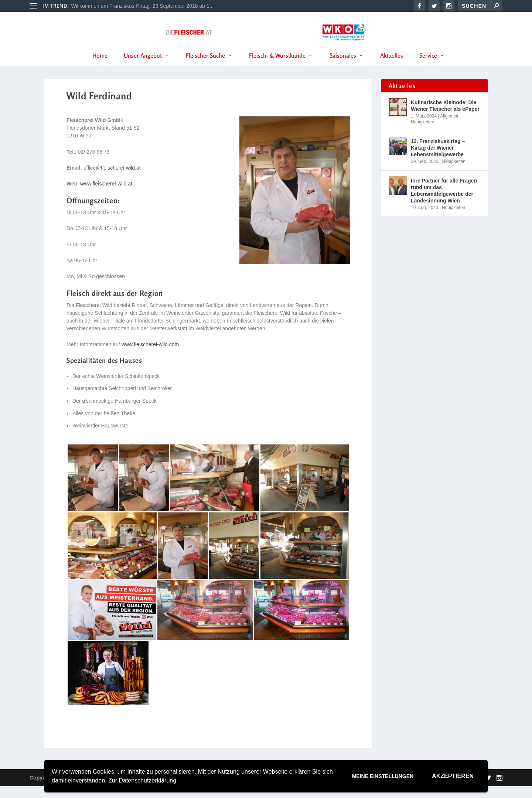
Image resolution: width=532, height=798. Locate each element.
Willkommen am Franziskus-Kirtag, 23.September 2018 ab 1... (143, 6)
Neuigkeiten (422, 134)
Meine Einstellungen (383, 776)
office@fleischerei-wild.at (112, 180)
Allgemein (450, 128)
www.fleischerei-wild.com (150, 356)
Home (100, 66)
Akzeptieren (453, 776)
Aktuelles (392, 66)
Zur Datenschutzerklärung (142, 780)
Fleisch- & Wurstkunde (277, 66)
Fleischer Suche (205, 66)
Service (428, 66)
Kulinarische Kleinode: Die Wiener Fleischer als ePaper (445, 117)
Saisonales (343, 66)
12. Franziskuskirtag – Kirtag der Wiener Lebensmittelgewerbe (438, 160)
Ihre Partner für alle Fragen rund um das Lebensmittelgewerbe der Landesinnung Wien (444, 203)
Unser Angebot (143, 66)
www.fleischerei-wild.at (106, 195)
